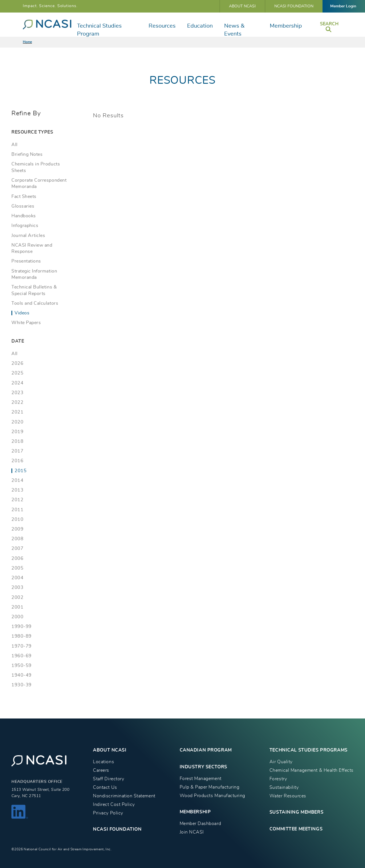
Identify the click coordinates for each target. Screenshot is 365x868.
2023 (17, 393)
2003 (17, 587)
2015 (21, 471)
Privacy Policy (108, 813)
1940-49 (22, 675)
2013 (17, 490)
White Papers (26, 323)
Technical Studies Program (99, 30)
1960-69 (22, 656)
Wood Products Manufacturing (212, 796)
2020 (17, 422)
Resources (162, 26)
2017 (17, 451)
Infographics (25, 226)
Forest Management (201, 779)
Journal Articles (28, 236)
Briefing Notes (27, 154)
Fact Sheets (24, 196)
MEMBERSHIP (195, 812)
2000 (17, 617)
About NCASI (242, 6)
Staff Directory (109, 779)
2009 (17, 529)
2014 (17, 480)
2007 (17, 548)
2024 (17, 383)
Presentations (26, 261)
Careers (101, 770)
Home (27, 42)
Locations (104, 762)
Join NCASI (192, 832)
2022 (17, 402)
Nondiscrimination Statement (124, 796)
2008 (17, 539)
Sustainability (284, 787)
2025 (17, 373)
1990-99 (22, 627)
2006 (17, 558)
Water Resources (288, 796)
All (15, 145)
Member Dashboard (200, 824)
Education (200, 26)
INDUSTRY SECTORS (203, 767)
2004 (17, 578)
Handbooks (24, 216)
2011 (17, 510)
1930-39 (22, 685)
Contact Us (105, 787)
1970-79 (22, 646)
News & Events (234, 30)
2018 (17, 441)
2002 (17, 597)
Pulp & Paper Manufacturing (210, 787)
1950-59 (22, 666)
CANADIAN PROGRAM (206, 750)
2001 (17, 607)
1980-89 (22, 636)
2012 (17, 500)
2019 (17, 432)
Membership (286, 26)
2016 (17, 461)
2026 (17, 363)
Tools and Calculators (35, 303)
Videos (22, 313)
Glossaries (23, 206)
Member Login (343, 6)
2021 (17, 412)
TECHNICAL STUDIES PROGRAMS (309, 750)
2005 (17, 568)
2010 (17, 519)
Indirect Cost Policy (114, 804)
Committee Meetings (296, 829)
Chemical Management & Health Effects (312, 770)
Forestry (278, 779)
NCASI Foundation (294, 6)
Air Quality (281, 762)
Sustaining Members (296, 812)
